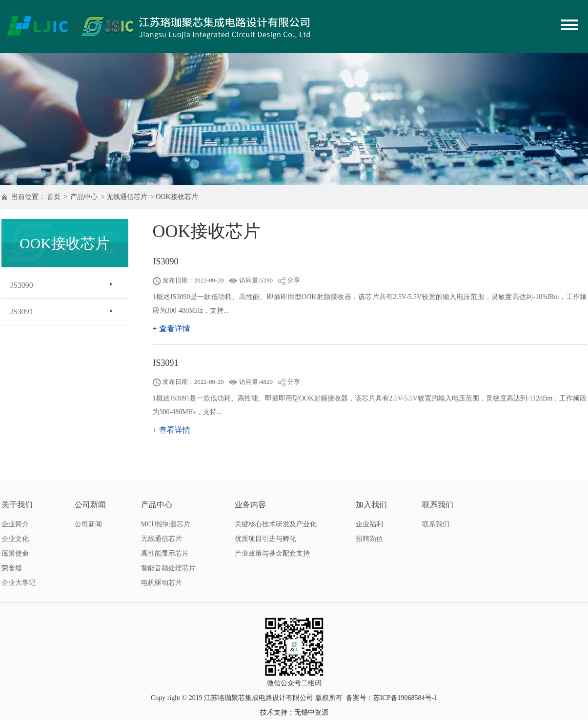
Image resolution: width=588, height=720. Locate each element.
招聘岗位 (369, 539)
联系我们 (438, 505)
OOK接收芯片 (177, 197)
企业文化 (15, 539)
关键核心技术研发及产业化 (276, 524)
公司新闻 (90, 505)
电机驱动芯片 (162, 583)
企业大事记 (19, 583)
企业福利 (369, 524)
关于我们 (17, 505)
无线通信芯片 (127, 197)
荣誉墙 (12, 568)
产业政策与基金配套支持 (272, 553)
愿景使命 (15, 553)
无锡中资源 (311, 712)
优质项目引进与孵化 (265, 539)
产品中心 (84, 197)
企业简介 (15, 524)
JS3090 (23, 286)
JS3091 (23, 313)
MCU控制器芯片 (166, 524)
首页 (54, 197)
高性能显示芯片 (165, 553)
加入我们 (371, 505)
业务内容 (250, 505)
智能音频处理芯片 (168, 568)
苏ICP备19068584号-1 (405, 698)
